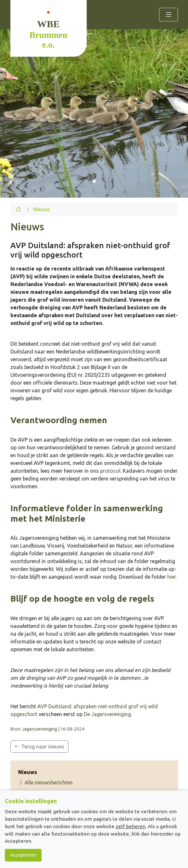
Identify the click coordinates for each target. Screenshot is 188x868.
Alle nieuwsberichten (45, 782)
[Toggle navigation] (169, 15)
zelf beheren (131, 826)
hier (171, 577)
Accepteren (23, 855)
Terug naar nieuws (39, 746)
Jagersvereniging (40, 729)
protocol (110, 471)
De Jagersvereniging (107, 714)
